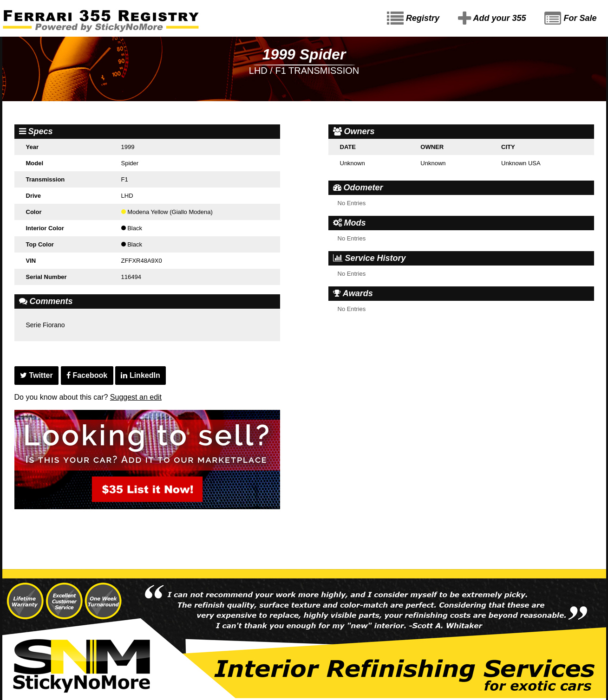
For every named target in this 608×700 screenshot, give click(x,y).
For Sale (570, 19)
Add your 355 (492, 19)
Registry (413, 19)
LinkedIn (140, 375)
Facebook (87, 375)
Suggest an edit (136, 397)
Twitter (36, 375)
